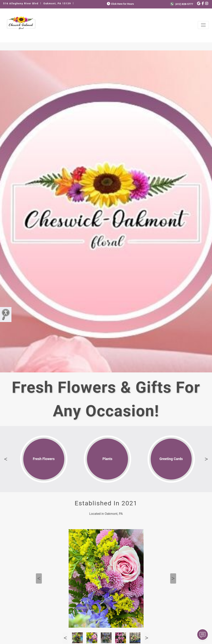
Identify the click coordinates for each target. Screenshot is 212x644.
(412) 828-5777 (182, 4)
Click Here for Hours (120, 4)
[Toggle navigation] (203, 25)
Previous (6, 459)
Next (206, 459)
